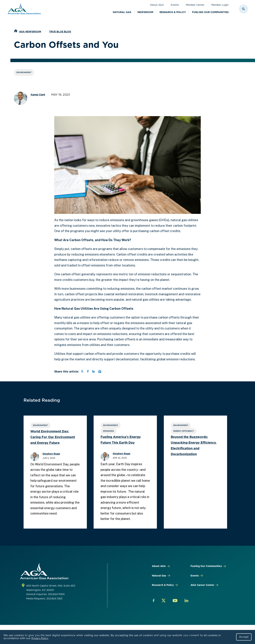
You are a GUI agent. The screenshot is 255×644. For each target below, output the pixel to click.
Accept (244, 637)
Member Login (220, 5)
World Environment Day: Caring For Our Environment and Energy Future (53, 437)
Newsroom (145, 12)
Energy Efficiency (182, 431)
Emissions (108, 431)
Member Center (195, 5)
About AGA (157, 5)
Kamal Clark (38, 95)
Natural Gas (122, 12)
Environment (24, 72)
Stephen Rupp (51, 454)
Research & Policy (173, 12)
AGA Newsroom (30, 32)
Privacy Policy (40, 638)
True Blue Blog (60, 32)
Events (175, 5)
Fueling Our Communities (210, 12)
